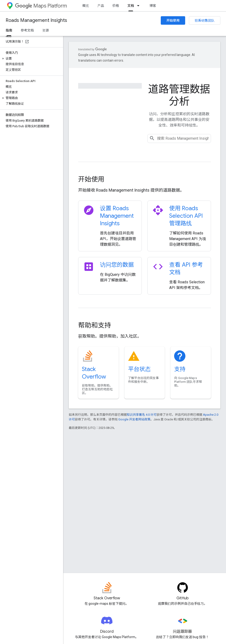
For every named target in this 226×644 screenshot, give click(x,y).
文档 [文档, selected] (131, 6)
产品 (101, 6)
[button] (31, 59)
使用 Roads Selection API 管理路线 (186, 216)
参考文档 (27, 30)
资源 (46, 30)
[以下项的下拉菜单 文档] (140, 6)
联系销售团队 (205, 20)
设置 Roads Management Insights (117, 216)
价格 (116, 6)
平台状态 (139, 369)
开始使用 (173, 20)
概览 (86, 6)
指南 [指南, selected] (9, 30)
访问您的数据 (117, 265)
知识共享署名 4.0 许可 (142, 415)
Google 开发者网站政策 (134, 419)
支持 (180, 369)
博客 (153, 6)
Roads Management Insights (36, 20)
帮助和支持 (95, 325)
